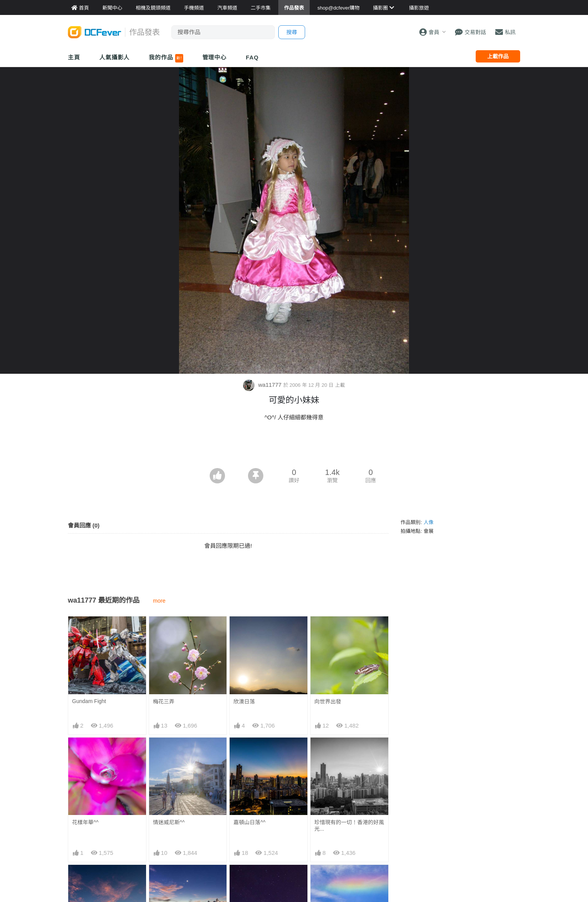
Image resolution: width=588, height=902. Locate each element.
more (159, 601)
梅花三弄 (164, 702)
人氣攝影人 (115, 57)
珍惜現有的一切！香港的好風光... (349, 826)
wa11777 (263, 385)
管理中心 (215, 57)
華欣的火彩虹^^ (333, 879)
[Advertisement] (294, 447)
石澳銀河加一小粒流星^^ (263, 879)
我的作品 (166, 58)
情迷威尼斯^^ (169, 822)
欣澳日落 (244, 702)
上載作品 (498, 56)
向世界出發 (328, 702)
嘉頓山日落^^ (249, 822)
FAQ (252, 57)
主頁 (74, 57)
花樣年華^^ (85, 822)
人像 (429, 522)
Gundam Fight (89, 701)
